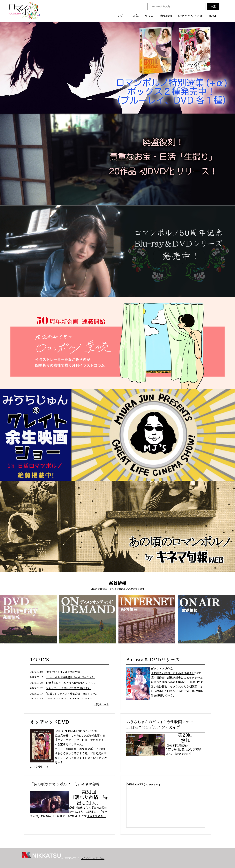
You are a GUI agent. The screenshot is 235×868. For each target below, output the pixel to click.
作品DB (214, 16)
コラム (149, 16)
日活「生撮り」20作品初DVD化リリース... (70, 683)
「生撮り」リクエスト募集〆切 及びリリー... (72, 694)
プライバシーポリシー (93, 858)
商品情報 (166, 16)
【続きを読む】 (183, 754)
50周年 (134, 16)
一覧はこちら (101, 705)
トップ (118, 16)
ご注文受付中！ (39, 767)
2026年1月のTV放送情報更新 (63, 672)
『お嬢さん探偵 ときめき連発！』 (173, 673)
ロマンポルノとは (190, 16)
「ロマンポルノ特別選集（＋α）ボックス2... (71, 677)
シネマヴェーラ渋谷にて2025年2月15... (68, 688)
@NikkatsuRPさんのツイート (144, 785)
